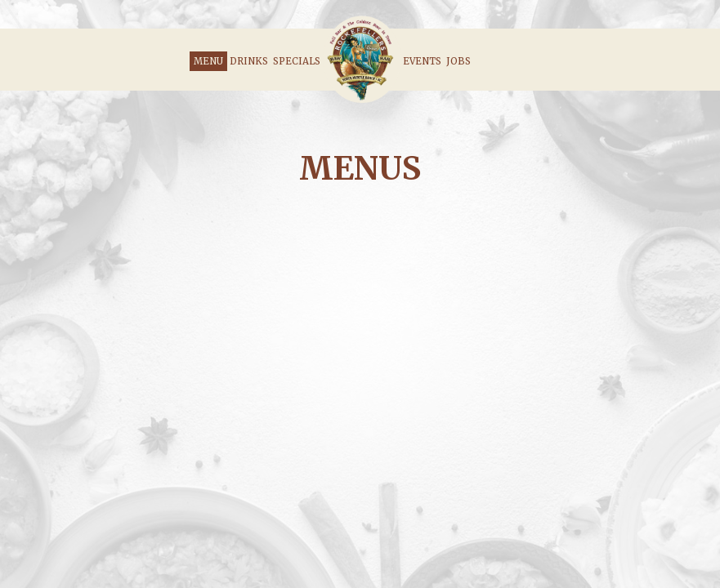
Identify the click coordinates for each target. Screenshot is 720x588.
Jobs (458, 61)
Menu (208, 61)
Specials (297, 61)
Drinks (249, 61)
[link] (362, 60)
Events (422, 61)
